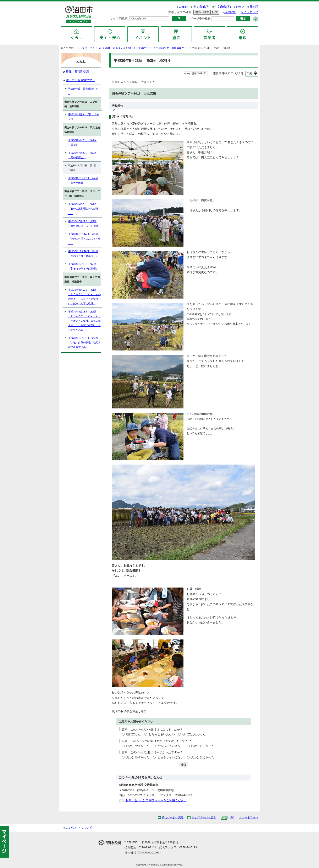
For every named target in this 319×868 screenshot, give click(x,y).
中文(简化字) (201, 7)
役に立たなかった (194, 734)
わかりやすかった (138, 746)
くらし (99, 48)
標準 (206, 12)
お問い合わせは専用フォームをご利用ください (156, 800)
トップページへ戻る (204, 817)
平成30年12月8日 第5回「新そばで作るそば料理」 (83, 266)
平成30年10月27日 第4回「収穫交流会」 (83, 181)
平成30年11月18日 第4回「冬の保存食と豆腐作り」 (83, 254)
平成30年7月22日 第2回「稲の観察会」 (82, 155)
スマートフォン (249, 817)
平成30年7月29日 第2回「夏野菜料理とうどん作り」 (84, 224)
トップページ (85, 48)
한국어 (240, 7)
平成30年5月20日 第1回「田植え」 (82, 143)
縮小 (197, 12)
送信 (183, 764)
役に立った (133, 734)
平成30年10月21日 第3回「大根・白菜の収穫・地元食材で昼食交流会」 (84, 343)
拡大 (214, 12)
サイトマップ (249, 12)
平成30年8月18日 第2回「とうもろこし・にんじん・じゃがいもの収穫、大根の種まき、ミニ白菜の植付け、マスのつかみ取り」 (84, 321)
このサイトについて (79, 828)
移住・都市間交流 (115, 48)
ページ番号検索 (200, 19)
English (184, 7)
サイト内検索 (119, 18)
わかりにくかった (203, 746)
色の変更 (230, 12)
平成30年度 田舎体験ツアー (173, 48)
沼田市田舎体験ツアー (141, 48)
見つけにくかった (203, 757)
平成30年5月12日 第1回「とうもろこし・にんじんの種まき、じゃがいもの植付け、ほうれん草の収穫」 (84, 297)
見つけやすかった (138, 757)
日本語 (254, 7)
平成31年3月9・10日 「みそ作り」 (84, 117)
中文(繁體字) (223, 7)
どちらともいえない (162, 734)
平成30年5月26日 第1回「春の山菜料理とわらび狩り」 (83, 209)
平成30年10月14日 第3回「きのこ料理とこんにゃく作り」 (84, 239)
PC (232, 817)
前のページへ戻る (173, 817)
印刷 (249, 74)
